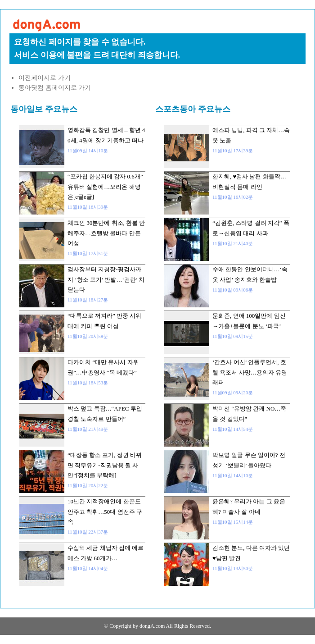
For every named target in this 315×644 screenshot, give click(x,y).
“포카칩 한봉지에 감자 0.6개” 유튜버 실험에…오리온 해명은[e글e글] (105, 187)
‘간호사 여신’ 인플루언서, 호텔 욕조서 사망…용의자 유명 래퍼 (250, 372)
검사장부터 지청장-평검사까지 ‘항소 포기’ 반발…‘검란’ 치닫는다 (106, 279)
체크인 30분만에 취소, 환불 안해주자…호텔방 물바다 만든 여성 (106, 233)
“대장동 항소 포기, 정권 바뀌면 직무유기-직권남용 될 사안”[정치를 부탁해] (105, 465)
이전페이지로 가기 (45, 78)
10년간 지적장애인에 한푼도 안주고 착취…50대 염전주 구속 (105, 512)
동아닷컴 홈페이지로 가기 (55, 88)
